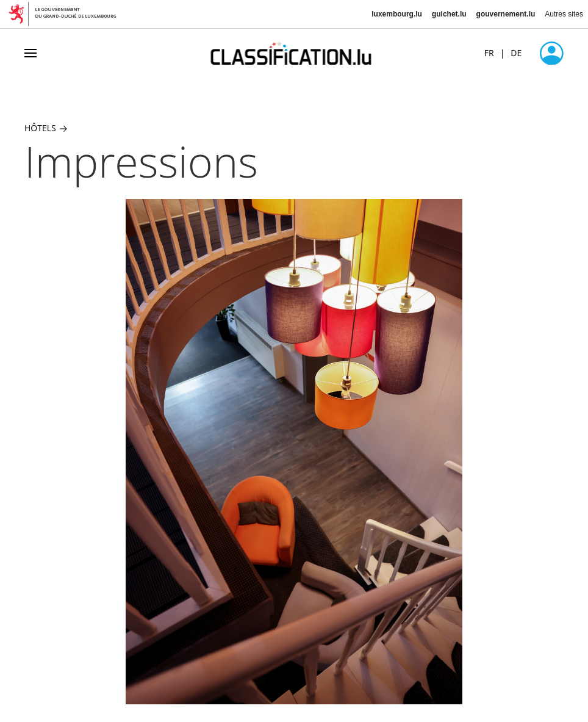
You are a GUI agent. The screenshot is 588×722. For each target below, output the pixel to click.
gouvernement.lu (506, 14)
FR (489, 53)
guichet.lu (449, 14)
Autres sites (564, 14)
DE (516, 53)
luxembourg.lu (397, 14)
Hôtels (46, 128)
